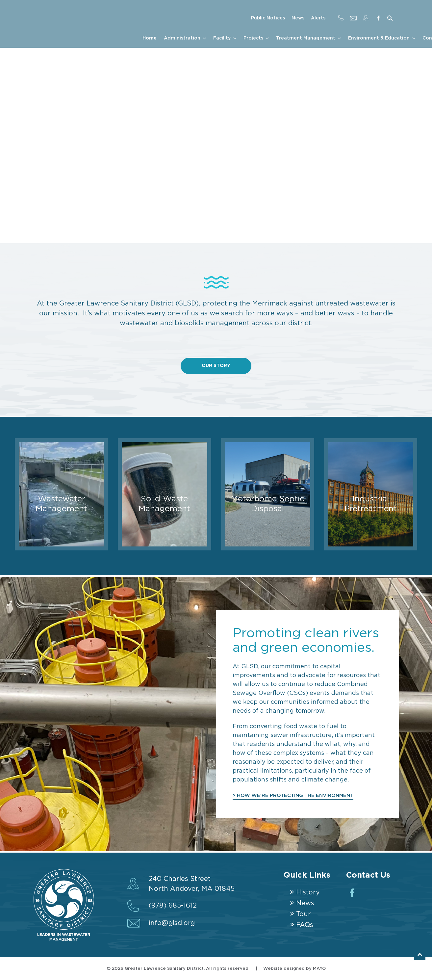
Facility (222, 38)
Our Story (216, 366)
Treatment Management (306, 38)
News (298, 18)
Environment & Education (379, 38)
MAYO (319, 969)
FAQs (305, 925)
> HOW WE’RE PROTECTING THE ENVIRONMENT (294, 795)
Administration (182, 38)
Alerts (318, 18)
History (308, 892)
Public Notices (268, 18)
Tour (304, 914)
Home (150, 38)
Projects (253, 38)
